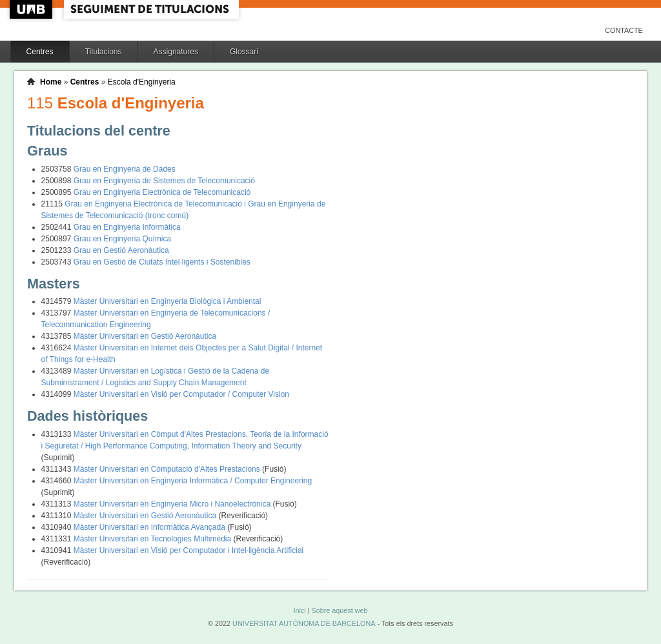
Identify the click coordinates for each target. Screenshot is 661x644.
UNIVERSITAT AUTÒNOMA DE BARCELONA (304, 623)
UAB (32, 9)
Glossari (244, 52)
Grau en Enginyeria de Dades (125, 169)
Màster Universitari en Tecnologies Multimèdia (154, 539)
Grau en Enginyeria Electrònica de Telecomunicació (162, 192)
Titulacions (104, 52)
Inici (299, 610)
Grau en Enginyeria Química (122, 239)
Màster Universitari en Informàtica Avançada (151, 527)
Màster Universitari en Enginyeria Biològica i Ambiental (168, 301)
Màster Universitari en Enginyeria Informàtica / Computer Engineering (193, 481)
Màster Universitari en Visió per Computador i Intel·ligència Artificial (189, 550)
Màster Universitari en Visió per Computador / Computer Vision (181, 394)
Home (51, 82)
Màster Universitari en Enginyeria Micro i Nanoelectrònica (173, 504)
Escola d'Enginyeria (142, 82)
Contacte (624, 30)
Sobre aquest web (339, 610)
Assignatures (176, 52)
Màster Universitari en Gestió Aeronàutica (145, 336)
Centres (40, 52)
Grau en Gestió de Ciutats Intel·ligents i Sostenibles (162, 262)
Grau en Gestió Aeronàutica (121, 250)
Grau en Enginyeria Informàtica (127, 227)
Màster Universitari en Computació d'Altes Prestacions (168, 469)
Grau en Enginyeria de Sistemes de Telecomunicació (164, 181)
